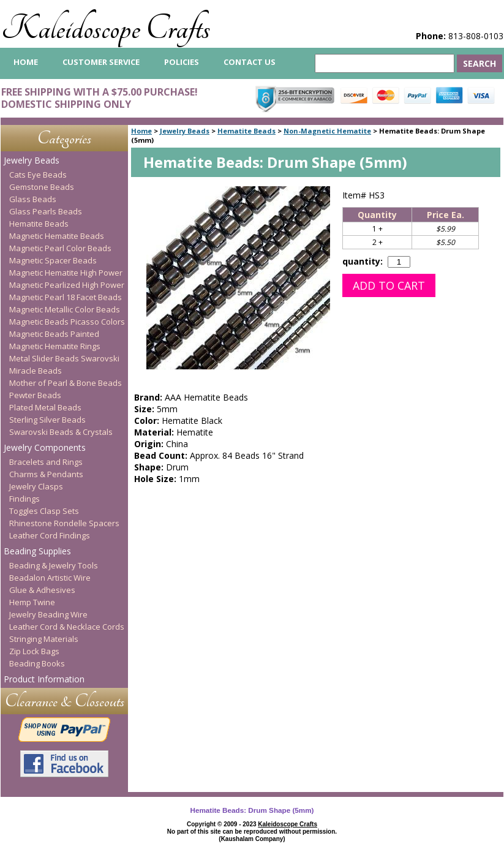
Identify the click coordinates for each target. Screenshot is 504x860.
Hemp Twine (32, 602)
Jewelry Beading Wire (48, 614)
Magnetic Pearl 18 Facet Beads (66, 297)
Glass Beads (33, 199)
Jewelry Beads (185, 131)
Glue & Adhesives (42, 590)
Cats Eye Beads (38, 175)
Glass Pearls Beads (46, 211)
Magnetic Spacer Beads (53, 260)
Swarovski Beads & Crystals (61, 432)
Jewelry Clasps (36, 486)
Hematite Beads (246, 131)
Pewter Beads (35, 395)
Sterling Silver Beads (47, 420)
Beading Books (37, 663)
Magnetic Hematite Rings (55, 346)
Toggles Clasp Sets (44, 511)
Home (141, 131)
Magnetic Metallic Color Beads (65, 309)
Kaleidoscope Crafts (106, 28)
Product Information (44, 679)
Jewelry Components (45, 447)
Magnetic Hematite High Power (66, 273)
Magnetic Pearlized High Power (67, 285)
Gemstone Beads (42, 187)
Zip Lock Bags (34, 651)
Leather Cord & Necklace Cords (67, 627)
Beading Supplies (37, 551)
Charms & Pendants (46, 474)
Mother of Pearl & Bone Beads (66, 383)
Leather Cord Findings (50, 535)
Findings (24, 499)
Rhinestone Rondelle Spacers (64, 523)
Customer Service (101, 62)
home (26, 62)
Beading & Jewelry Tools (54, 565)
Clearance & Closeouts (65, 701)
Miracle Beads (36, 371)
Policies (182, 62)
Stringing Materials (44, 639)
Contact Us (250, 62)
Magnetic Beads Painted (54, 334)
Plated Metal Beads (45, 407)
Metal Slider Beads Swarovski (64, 358)
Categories (64, 138)
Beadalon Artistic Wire (50, 578)
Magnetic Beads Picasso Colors (67, 322)
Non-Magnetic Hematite (327, 131)
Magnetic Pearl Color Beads (60, 248)
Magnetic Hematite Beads (57, 236)
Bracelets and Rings (46, 462)
